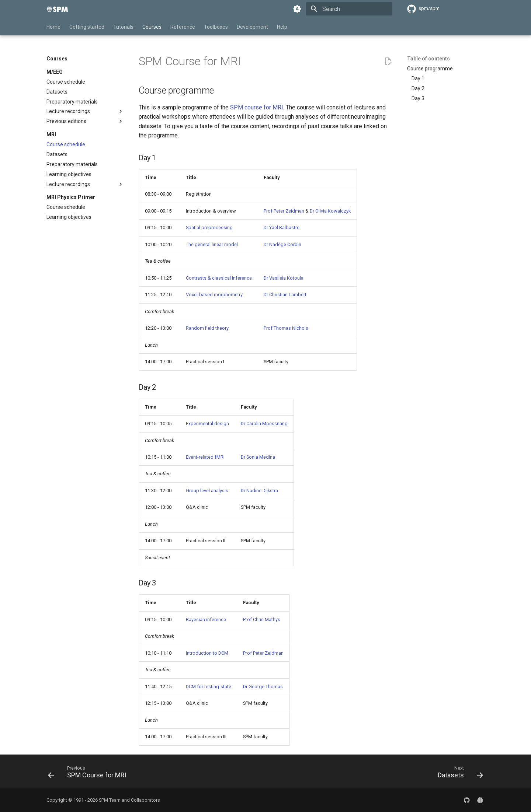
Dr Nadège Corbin (282, 244)
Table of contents (428, 59)
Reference (183, 27)
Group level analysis (207, 491)
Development (252, 27)
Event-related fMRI (205, 457)
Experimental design (207, 423)
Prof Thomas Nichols (286, 328)
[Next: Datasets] (458, 774)
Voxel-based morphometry (214, 295)
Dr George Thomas (263, 687)
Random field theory (207, 328)
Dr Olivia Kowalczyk (330, 211)
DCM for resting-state (209, 687)
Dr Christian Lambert (285, 295)
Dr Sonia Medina (258, 457)
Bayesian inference (206, 619)
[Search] (349, 9)
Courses (152, 27)
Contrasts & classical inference (219, 278)
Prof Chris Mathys (262, 619)
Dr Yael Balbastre (282, 227)
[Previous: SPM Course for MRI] (89, 774)
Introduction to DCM (207, 653)
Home (53, 27)
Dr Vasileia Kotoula (284, 278)
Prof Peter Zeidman (284, 211)
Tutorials (123, 27)
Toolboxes (216, 27)
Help (282, 27)
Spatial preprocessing (209, 227)
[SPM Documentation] (58, 9)
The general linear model (212, 244)
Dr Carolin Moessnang (264, 423)
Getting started (87, 27)
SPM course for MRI (257, 107)
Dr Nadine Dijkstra (259, 491)
